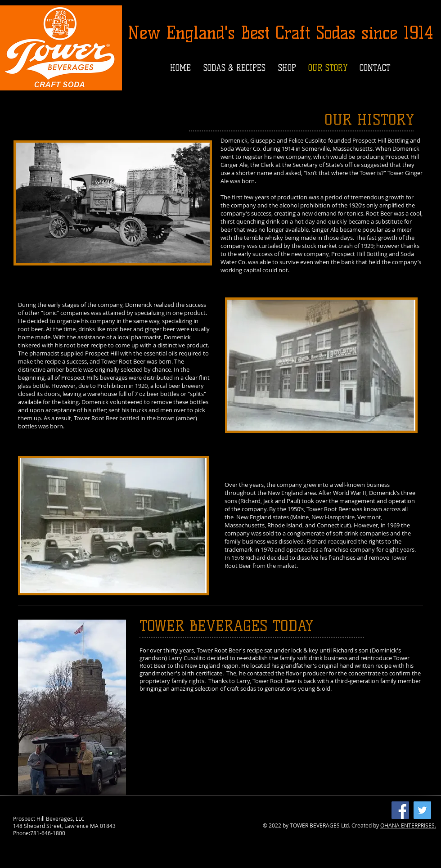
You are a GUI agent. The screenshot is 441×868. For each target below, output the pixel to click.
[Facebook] (400, 810)
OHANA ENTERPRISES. (408, 825)
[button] (234, 68)
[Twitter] (422, 810)
